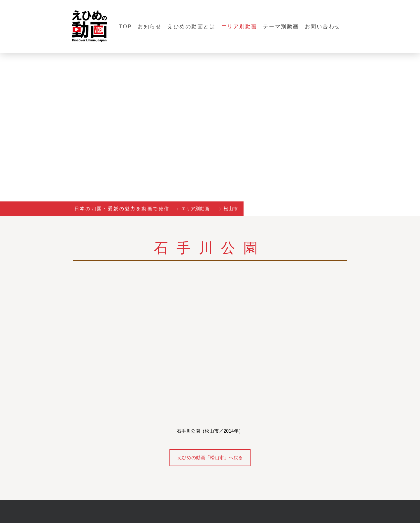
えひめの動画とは (191, 27)
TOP (125, 27)
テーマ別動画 (281, 27)
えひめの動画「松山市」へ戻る (210, 458)
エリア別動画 (239, 27)
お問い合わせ (323, 27)
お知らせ (150, 27)
